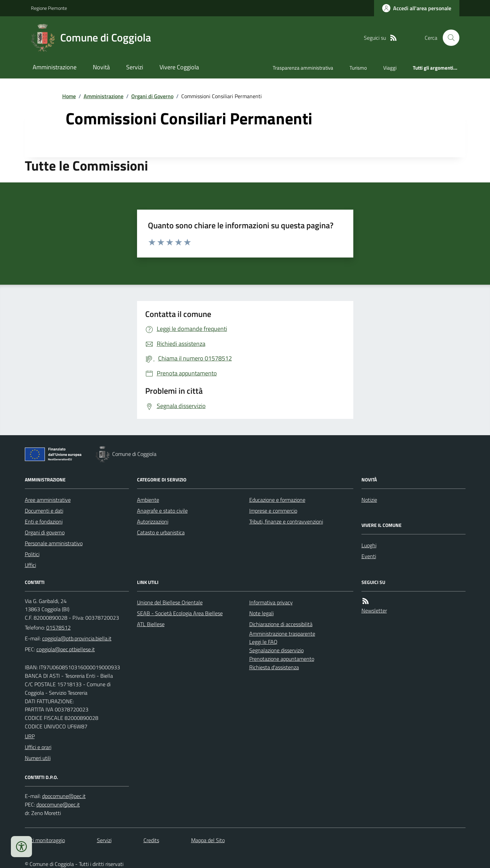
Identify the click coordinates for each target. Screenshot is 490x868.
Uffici (30, 565)
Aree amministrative (48, 500)
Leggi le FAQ (263, 642)
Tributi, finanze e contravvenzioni (286, 521)
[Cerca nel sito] (448, 38)
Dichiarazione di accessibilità (281, 624)
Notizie (369, 500)
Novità (101, 67)
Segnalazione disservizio (276, 650)
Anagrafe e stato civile (162, 511)
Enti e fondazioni (44, 521)
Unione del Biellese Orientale (170, 602)
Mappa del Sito (208, 840)
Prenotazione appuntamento (282, 659)
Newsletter (374, 610)
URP (30, 736)
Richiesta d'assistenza (274, 667)
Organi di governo (45, 532)
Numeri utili (38, 758)
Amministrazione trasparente (282, 634)
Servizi (135, 67)
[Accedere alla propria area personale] (417, 8)
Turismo (358, 68)
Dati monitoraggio (45, 840)
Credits (151, 840)
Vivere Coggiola (179, 67)
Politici (32, 554)
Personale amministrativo (54, 543)
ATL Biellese (151, 624)
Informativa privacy (271, 602)
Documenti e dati (44, 511)
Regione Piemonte (49, 8)
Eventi (369, 556)
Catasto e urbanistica (161, 532)
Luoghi (369, 545)
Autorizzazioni (153, 521)
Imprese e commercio (273, 511)
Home (69, 96)
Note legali (261, 613)
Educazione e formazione (277, 500)
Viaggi (390, 68)
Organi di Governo (152, 96)
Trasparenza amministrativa (303, 68)
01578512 (58, 627)
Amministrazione (55, 67)
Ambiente (148, 500)
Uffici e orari (38, 747)
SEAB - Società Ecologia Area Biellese (180, 613)
